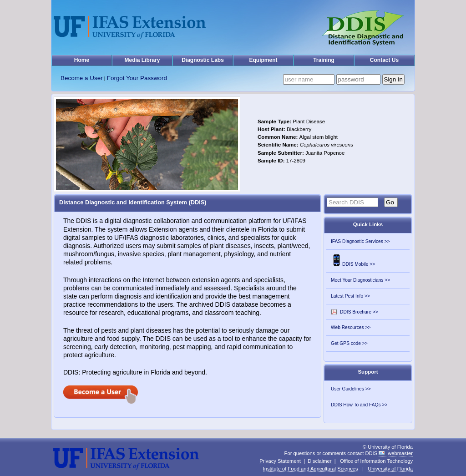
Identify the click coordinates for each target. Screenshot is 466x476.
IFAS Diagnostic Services (357, 241)
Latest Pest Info (347, 296)
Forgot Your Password (137, 78)
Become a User (82, 78)
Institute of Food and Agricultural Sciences (311, 469)
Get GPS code (346, 343)
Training (324, 60)
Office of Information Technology (376, 461)
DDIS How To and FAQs (356, 405)
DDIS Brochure (356, 312)
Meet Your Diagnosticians (357, 280)
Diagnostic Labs (203, 60)
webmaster (400, 453)
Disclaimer (319, 461)
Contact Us (384, 60)
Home (82, 60)
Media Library (142, 60)
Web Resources (347, 327)
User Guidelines (347, 389)
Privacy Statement (280, 461)
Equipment (263, 60)
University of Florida (390, 469)
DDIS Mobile (349, 264)
